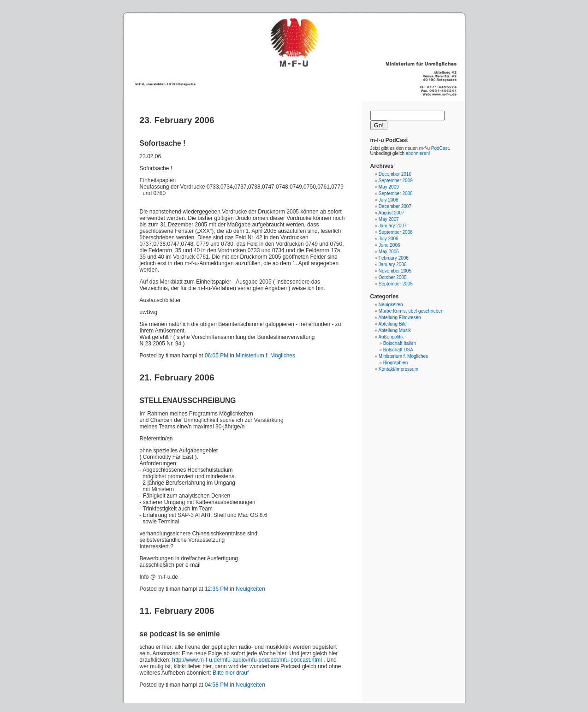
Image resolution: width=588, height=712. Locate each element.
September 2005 (396, 284)
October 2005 (393, 277)
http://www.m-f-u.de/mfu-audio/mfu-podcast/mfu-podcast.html (247, 660)
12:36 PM (217, 589)
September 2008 (396, 193)
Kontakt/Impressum (398, 369)
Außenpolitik (391, 337)
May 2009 (389, 187)
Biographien (395, 363)
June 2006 (389, 245)
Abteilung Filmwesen (399, 317)
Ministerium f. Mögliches (265, 356)
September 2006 (396, 232)
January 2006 (393, 264)
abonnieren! (418, 153)
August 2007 (391, 213)
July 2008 (389, 200)
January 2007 (393, 226)
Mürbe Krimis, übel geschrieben (411, 311)
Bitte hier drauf (231, 673)
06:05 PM (217, 356)
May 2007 (389, 219)
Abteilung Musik (395, 330)
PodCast (440, 148)
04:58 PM (217, 685)
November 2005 (395, 271)
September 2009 (396, 181)
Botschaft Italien (400, 343)
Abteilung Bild (392, 324)
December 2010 (395, 174)
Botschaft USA (398, 350)
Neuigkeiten (250, 589)
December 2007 (395, 206)
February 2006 (394, 258)
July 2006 (389, 239)
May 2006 (389, 252)
